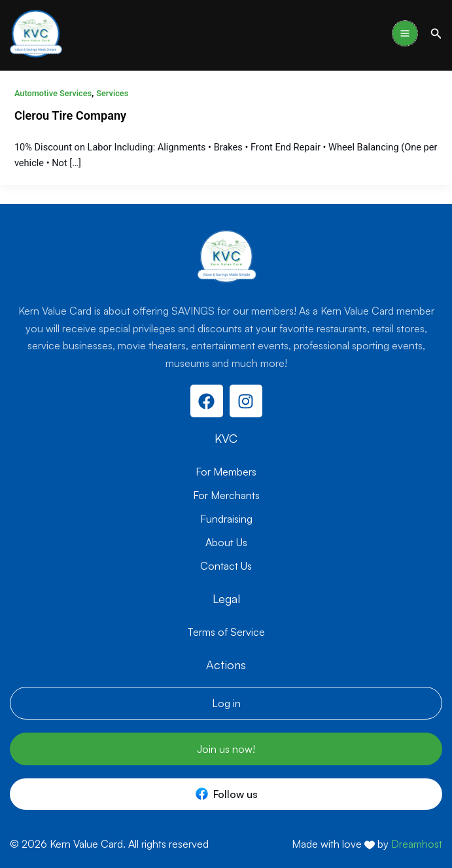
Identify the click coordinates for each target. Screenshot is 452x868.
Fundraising (226, 519)
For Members (226, 472)
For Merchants (226, 495)
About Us (226, 542)
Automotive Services (53, 93)
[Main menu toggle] (405, 33)
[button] (436, 34)
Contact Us (226, 566)
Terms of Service (226, 632)
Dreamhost (417, 844)
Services (112, 93)
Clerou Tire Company (70, 115)
